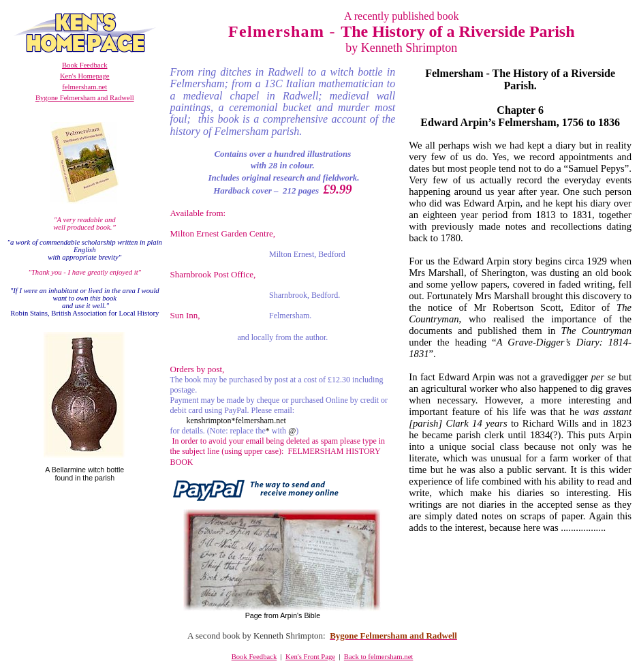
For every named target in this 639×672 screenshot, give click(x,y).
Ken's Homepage (85, 76)
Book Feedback (85, 65)
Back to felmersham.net (379, 657)
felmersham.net (84, 87)
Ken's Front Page (310, 657)
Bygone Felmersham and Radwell (85, 98)
